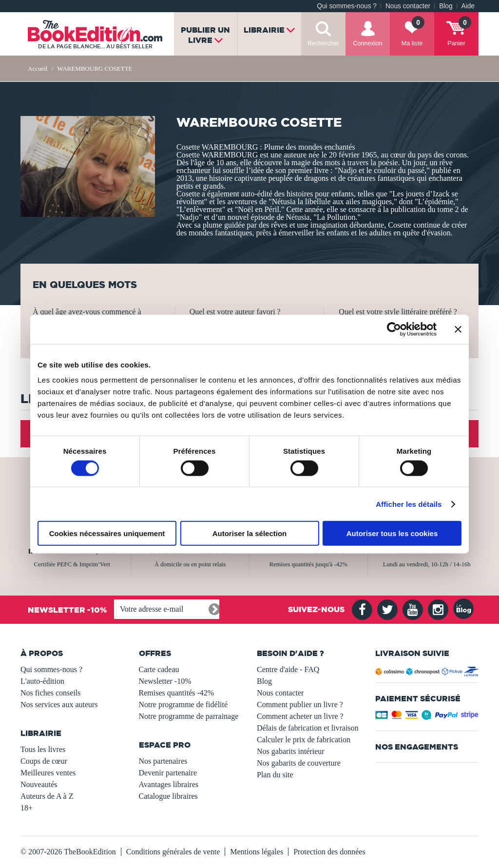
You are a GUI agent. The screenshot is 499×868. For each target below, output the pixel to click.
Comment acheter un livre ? (300, 716)
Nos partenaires (163, 761)
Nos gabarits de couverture (299, 763)
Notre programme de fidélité (183, 704)
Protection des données (329, 852)
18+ (27, 808)
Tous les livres (43, 749)
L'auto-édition (42, 681)
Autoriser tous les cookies (392, 533)
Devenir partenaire (168, 773)
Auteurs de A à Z (47, 796)
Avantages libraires (169, 784)
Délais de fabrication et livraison (308, 728)
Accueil (38, 68)
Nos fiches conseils (51, 693)
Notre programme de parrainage (189, 716)
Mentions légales (257, 852)
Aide (468, 6)
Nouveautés (39, 784)
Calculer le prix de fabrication (304, 740)
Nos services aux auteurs (59, 704)
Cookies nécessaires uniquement (107, 533)
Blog (446, 6)
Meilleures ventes (48, 773)
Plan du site (275, 775)
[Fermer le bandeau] (458, 329)
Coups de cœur (44, 761)
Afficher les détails (409, 504)
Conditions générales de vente (173, 852)
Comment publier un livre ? (300, 704)
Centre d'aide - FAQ (288, 669)
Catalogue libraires (168, 796)
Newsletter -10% (165, 681)
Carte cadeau (159, 669)
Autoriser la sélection (250, 533)
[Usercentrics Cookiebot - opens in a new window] (394, 329)
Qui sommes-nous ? (347, 6)
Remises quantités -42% (177, 693)
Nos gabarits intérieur (291, 751)
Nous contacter (408, 6)
